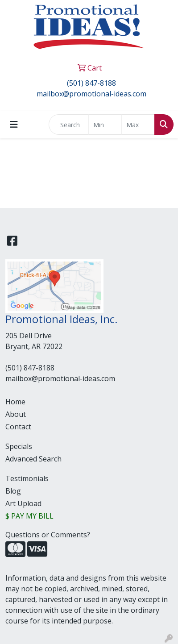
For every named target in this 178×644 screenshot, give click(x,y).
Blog (13, 491)
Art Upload (23, 503)
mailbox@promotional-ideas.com (91, 94)
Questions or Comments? (48, 535)
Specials (19, 446)
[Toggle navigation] (14, 125)
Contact (18, 427)
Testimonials (27, 478)
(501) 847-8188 (91, 83)
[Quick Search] (69, 125)
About (16, 414)
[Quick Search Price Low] (105, 125)
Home (15, 402)
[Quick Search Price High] (138, 125)
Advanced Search (33, 459)
